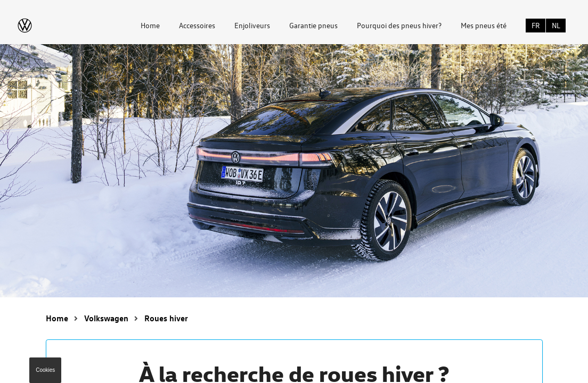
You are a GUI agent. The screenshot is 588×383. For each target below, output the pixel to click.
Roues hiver (166, 318)
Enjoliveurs (252, 25)
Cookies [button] (45, 370)
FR (536, 25)
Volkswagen (106, 318)
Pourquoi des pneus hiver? (399, 25)
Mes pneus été (484, 25)
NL (556, 25)
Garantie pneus (313, 25)
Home (150, 25)
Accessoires (197, 25)
